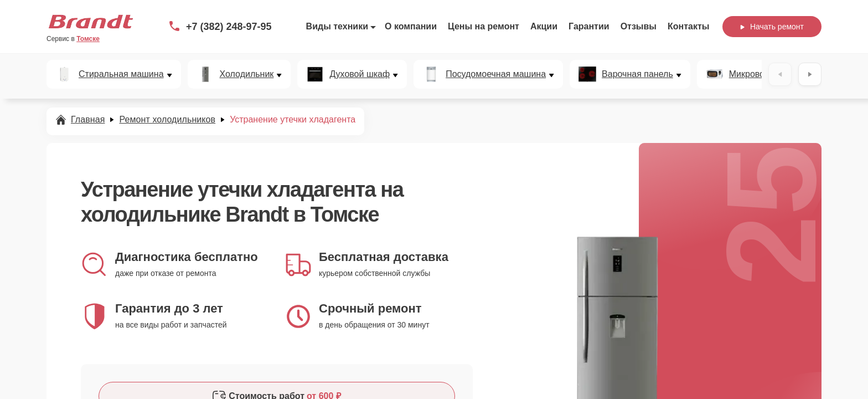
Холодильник (247, 74)
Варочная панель (637, 74)
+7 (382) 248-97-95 (229, 27)
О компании (411, 26)
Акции (544, 26)
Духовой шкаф (360, 74)
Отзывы (639, 26)
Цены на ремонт (484, 26)
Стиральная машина (121, 74)
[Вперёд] (810, 74)
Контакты (688, 26)
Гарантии (589, 26)
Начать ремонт (772, 27)
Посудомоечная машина (496, 74)
